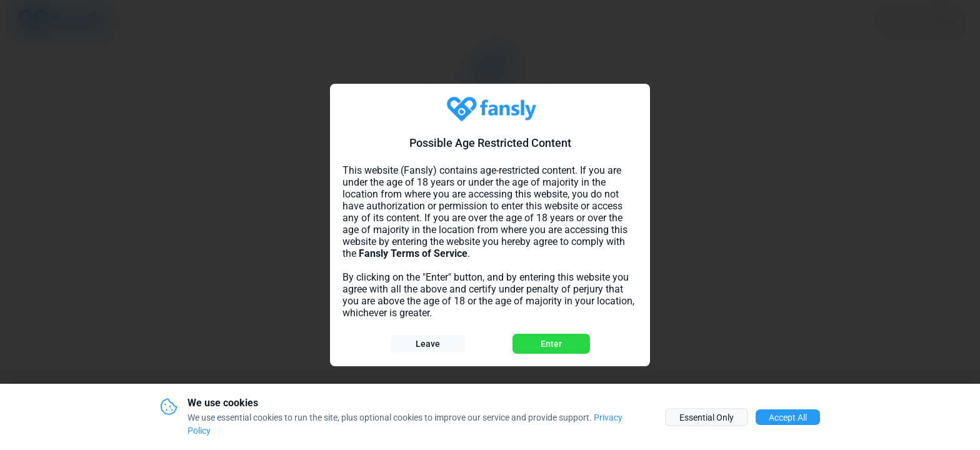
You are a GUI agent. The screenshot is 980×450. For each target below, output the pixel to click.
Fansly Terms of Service (413, 253)
